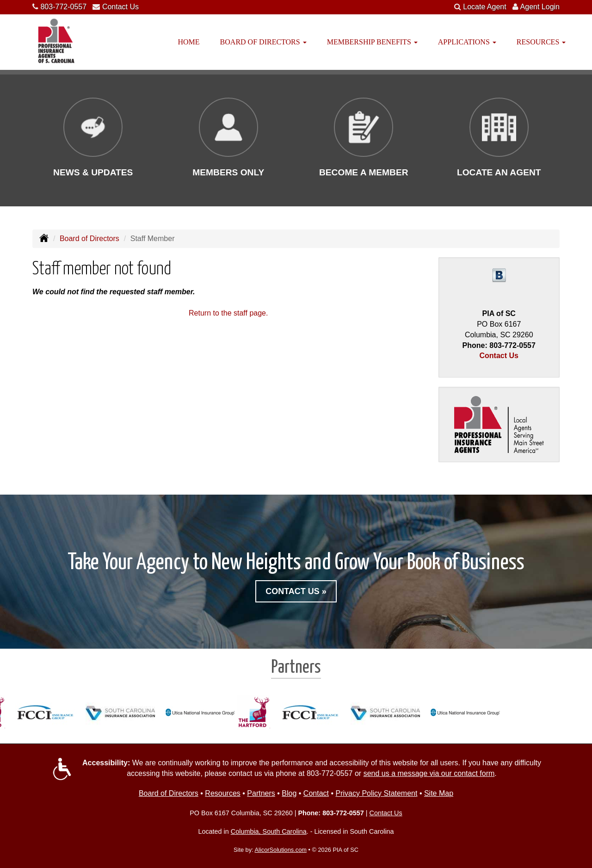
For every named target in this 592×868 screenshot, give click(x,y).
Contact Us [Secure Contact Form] (499, 356)
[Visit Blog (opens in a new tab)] (499, 275)
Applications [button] (467, 42)
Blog (289, 793)
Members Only (228, 172)
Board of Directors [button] (263, 42)
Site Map (439, 793)
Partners (261, 793)
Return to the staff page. (228, 313)
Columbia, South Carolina (269, 831)
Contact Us (120, 7)
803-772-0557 (63, 7)
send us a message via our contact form (429, 773)
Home (189, 42)
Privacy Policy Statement (376, 793)
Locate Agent (484, 7)
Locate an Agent (499, 172)
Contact (316, 793)
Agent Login (540, 7)
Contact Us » (296, 591)
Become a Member (364, 172)
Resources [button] (541, 42)
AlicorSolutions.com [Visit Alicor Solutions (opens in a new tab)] (281, 850)
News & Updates (93, 172)
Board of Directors (89, 239)
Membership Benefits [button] (372, 42)
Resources (222, 793)
